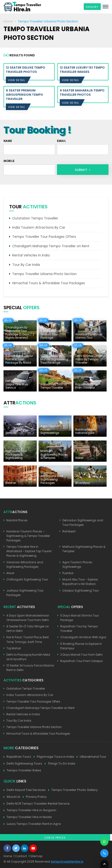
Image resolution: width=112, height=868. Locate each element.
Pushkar (68, 573)
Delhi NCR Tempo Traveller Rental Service (37, 804)
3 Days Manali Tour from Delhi (81, 655)
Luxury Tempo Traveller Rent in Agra (32, 824)
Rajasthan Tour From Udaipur (82, 661)
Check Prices (55, 838)
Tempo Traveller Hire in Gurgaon (30, 810)
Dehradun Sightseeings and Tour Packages (83, 522)
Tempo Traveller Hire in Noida (28, 817)
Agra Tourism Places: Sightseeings (78, 564)
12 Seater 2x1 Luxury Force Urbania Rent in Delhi (30, 668)
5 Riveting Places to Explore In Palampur (81, 646)
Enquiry (92, 7)
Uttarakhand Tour (92, 757)
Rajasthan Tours (17, 757)
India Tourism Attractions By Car (39, 227)
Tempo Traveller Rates (22, 771)
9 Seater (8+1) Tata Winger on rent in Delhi (28, 629)
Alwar (10, 573)
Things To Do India (60, 764)
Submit (83, 170)
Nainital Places (17, 520)
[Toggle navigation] (106, 7)
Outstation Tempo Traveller (35, 218)
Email (61, 141)
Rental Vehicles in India (31, 255)
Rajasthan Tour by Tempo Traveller (79, 629)
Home (8, 21)
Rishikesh (69, 531)
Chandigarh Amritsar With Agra (83, 637)
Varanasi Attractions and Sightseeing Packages (25, 564)
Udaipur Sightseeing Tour (81, 590)
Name (8, 141)
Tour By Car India (26, 265)
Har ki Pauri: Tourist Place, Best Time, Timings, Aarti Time (28, 639)
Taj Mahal (14, 648)
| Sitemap (36, 856)
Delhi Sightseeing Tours (23, 764)
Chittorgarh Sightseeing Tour (27, 579)
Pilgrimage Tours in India (54, 757)
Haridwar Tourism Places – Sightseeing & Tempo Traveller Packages (28, 536)
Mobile (9, 161)
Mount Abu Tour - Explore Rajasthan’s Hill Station (80, 582)
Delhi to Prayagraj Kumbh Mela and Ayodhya (28, 657)
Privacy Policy (35, 797)
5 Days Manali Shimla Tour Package (80, 618)
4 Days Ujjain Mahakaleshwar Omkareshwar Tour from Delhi (28, 618)
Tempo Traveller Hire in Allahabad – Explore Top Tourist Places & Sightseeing (29, 551)
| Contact (20, 856)
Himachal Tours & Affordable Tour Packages (49, 283)
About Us (12, 797)
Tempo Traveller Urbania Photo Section (44, 274)
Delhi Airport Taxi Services (25, 790)
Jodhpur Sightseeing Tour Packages (25, 593)
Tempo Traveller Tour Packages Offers (44, 237)
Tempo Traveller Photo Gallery (73, 790)
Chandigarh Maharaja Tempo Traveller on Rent (51, 246)
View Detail (17, 80)
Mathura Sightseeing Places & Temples (84, 549)
